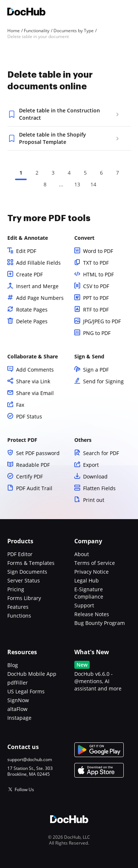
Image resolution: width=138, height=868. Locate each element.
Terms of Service (95, 563)
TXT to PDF (96, 263)
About (82, 554)
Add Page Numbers (40, 298)
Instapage (19, 718)
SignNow (18, 700)
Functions (19, 616)
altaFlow (17, 709)
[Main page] (26, 13)
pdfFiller (18, 683)
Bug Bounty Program (100, 623)
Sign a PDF (96, 370)
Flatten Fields (99, 488)
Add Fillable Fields (38, 263)
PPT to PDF (96, 298)
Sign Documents (27, 572)
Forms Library (24, 598)
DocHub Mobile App (32, 674)
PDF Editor (20, 554)
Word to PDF (98, 251)
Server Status (24, 580)
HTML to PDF (98, 274)
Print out (94, 500)
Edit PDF (26, 251)
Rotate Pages (32, 310)
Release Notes (92, 614)
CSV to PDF (96, 286)
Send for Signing (103, 381)
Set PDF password (38, 453)
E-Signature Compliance (89, 593)
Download (95, 476)
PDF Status (29, 416)
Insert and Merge (37, 286)
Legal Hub (87, 580)
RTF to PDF (96, 310)
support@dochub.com (30, 760)
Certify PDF (29, 476)
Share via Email (35, 393)
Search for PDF (101, 453)
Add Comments (35, 370)
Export (91, 465)
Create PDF (29, 274)
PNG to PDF (97, 333)
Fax (20, 405)
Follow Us (24, 789)
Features (18, 607)
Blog (13, 665)
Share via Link (33, 381)
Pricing (16, 589)
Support (84, 605)
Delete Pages (32, 321)
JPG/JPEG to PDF (102, 321)
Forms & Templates (31, 563)
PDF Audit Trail (34, 488)
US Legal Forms (26, 691)
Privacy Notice (92, 572)
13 (77, 184)
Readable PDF (33, 465)
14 (93, 184)
